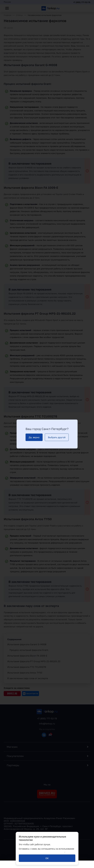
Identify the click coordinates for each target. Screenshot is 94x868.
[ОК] (47, 858)
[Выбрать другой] (57, 437)
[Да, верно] (34, 437)
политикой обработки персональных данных (42, 852)
